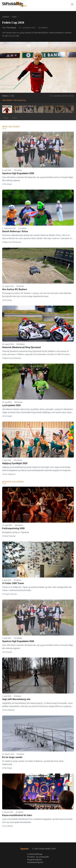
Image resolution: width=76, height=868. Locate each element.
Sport (14, 17)
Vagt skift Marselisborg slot (16, 699)
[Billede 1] (7, 109)
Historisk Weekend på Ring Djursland (21, 347)
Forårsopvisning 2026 (13, 528)
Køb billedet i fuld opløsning (14, 100)
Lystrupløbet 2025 (11, 405)
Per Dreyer (12, 28)
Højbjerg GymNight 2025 (15, 463)
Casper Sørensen (11, 594)
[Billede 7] (70, 109)
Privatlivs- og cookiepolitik (38, 857)
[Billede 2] (18, 109)
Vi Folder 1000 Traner (13, 583)
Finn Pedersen (9, 710)
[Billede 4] (39, 109)
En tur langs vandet (12, 757)
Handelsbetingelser (35, 862)
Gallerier (6, 17)
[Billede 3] (28, 109)
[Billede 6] (60, 109)
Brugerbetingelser (35, 860)
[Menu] (72, 4)
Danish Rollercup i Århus (15, 231)
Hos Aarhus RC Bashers (15, 289)
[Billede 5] (49, 109)
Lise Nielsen (9, 826)
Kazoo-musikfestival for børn (17, 815)
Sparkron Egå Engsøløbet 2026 (18, 173)
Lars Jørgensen (10, 474)
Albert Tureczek (10, 536)
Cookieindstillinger (35, 854)
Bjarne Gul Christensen (13, 242)
